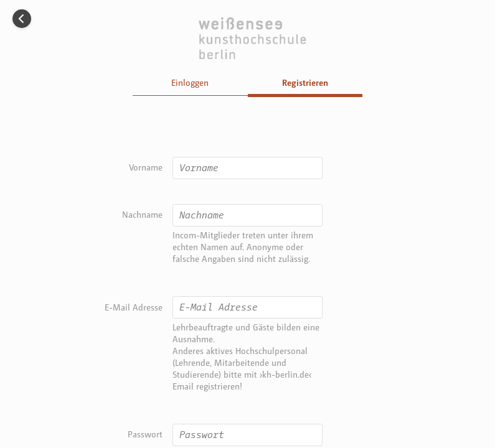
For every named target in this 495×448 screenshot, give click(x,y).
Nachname (142, 214)
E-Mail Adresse (134, 307)
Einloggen (190, 82)
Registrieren (305, 82)
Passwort (145, 434)
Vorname (146, 167)
